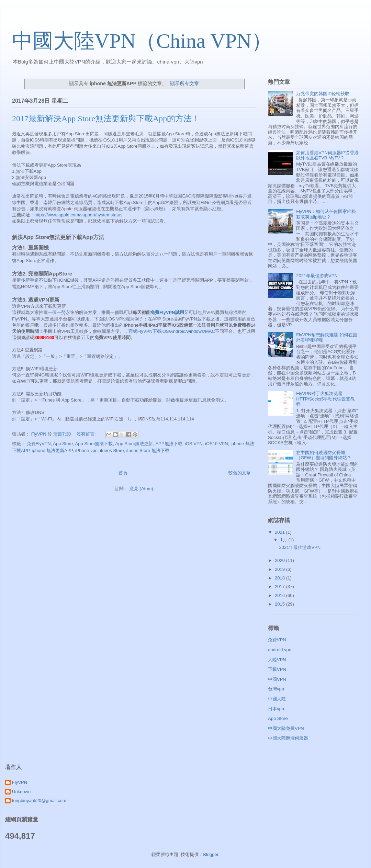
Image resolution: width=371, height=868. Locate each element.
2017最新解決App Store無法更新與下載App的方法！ (106, 119)
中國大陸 (277, 699)
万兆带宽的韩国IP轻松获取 (323, 94)
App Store (63, 444)
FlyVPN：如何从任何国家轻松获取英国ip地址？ (326, 214)
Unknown (21, 792)
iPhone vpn (86, 450)
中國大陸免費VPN (286, 728)
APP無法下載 (169, 444)
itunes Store (112, 450)
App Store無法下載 (94, 444)
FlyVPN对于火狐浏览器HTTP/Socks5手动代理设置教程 (325, 399)
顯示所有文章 (184, 83)
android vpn (280, 650)
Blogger (211, 854)
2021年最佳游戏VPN (317, 276)
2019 (280, 569)
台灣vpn (276, 689)
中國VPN (277, 679)
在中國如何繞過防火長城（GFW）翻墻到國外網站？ (324, 455)
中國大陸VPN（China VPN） (142, 41)
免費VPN (277, 640)
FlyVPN (20, 782)
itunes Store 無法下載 (148, 450)
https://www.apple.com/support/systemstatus (78, 215)
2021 (280, 532)
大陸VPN (277, 660)
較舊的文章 (240, 473)
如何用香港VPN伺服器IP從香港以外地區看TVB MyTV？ (327, 155)
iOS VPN (194, 444)
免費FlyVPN (39, 444)
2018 (280, 578)
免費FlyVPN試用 (167, 312)
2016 (280, 595)
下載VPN (277, 669)
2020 (280, 560)
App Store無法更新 (134, 444)
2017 (280, 587)
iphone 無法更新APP (52, 450)
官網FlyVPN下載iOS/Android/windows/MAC (172, 331)
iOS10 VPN (216, 444)
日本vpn (276, 709)
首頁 (123, 473)
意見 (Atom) (141, 489)
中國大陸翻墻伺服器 (288, 738)
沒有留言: (87, 434)
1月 (284, 540)
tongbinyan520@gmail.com (39, 801)
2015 (280, 604)
